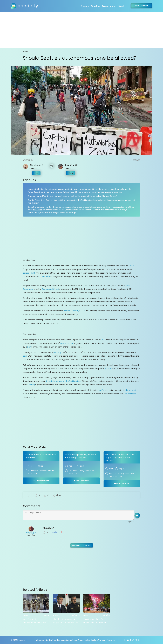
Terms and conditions (67, 640)
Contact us (51, 640)
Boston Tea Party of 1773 (74, 311)
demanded (131, 390)
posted (90, 189)
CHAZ (131, 266)
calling (32, 385)
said (60, 200)
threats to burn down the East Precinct (63, 381)
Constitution (44, 276)
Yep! (30, 466)
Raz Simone (48, 196)
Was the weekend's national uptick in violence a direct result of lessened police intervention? (97, 621)
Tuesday (57, 352)
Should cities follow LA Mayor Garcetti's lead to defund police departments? (66, 621)
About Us (95, 6)
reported (108, 369)
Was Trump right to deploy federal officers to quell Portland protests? (36, 621)
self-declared (130, 394)
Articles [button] (85, 6)
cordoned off (29, 273)
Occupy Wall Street (50, 289)
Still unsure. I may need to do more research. (41, 472)
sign (29, 347)
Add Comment (41, 481)
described (38, 210)
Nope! (41, 466)
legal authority (66, 343)
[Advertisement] (81, 30)
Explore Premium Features (103, 640)
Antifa (101, 390)
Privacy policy (109, 6)
